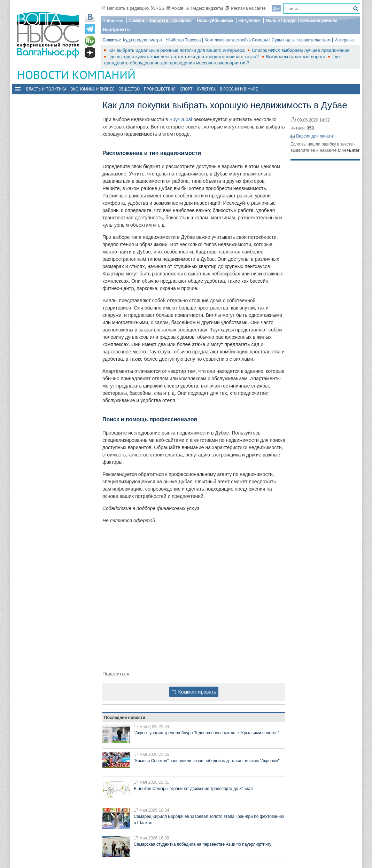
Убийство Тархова (183, 40)
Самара (136, 21)
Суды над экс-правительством (301, 40)
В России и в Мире (239, 89)
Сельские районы (319, 21)
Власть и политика (46, 89)
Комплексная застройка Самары (236, 40)
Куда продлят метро (142, 40)
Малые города (280, 21)
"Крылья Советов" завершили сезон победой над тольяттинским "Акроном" (207, 761)
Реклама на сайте (245, 8)
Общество (129, 89)
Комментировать (194, 692)
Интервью (344, 40)
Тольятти (159, 21)
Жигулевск (249, 21)
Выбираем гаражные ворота (296, 57)
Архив (175, 8)
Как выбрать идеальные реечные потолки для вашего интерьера (177, 50)
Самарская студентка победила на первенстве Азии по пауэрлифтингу (203, 844)
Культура (206, 89)
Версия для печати (314, 136)
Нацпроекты (117, 29)
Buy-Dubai (181, 119)
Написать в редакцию (125, 8)
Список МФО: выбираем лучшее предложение (301, 50)
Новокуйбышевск (215, 21)
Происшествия (160, 89)
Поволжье (113, 21)
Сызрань (183, 21)
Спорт (186, 89)
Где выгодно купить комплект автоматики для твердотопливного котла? (184, 57)
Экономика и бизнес (92, 89)
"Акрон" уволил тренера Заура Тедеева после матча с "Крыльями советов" (206, 733)
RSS (158, 8)
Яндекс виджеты (204, 8)
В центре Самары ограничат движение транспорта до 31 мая (193, 789)
